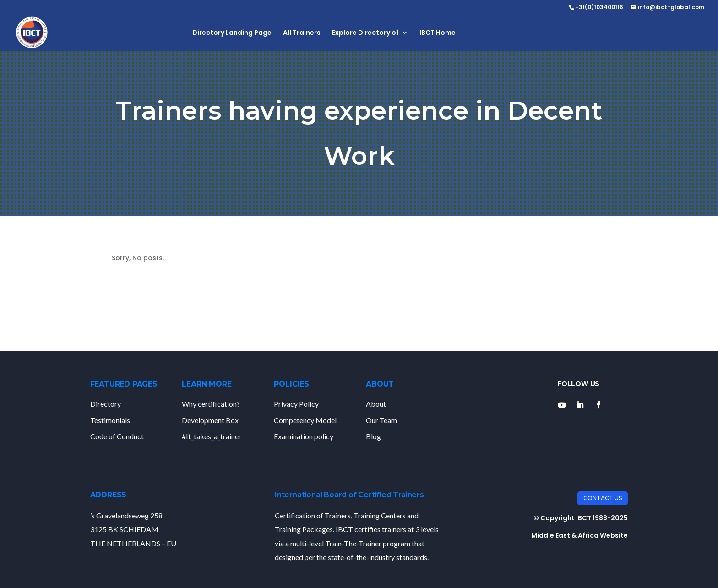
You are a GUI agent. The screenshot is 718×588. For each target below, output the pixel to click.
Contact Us (603, 498)
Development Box (210, 420)
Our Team (381, 420)
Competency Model (305, 420)
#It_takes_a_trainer (212, 436)
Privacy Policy (296, 404)
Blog (373, 436)
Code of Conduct (117, 436)
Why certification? (211, 404)
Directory (106, 404)
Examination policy (304, 436)
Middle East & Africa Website (579, 535)
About (376, 404)
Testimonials (110, 420)
